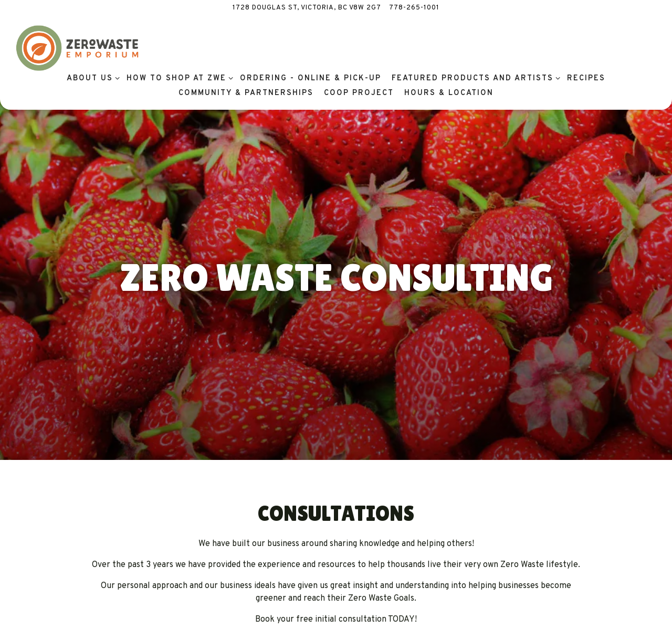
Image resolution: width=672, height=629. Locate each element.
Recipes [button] (586, 78)
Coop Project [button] (359, 93)
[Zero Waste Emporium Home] (77, 48)
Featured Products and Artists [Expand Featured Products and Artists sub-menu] (474, 78)
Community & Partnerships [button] (246, 93)
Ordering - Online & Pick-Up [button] (311, 78)
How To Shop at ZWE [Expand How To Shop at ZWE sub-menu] (178, 78)
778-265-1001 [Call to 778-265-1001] (414, 8)
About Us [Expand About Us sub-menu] (91, 78)
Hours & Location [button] (449, 93)
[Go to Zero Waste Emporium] (307, 8)
